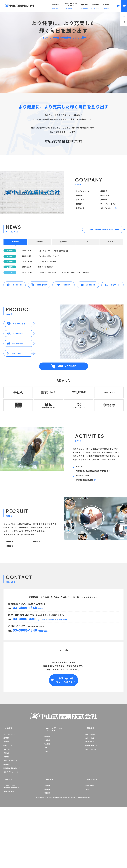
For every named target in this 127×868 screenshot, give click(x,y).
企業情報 (6, 778)
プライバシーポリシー (111, 212)
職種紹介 (38, 589)
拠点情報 (105, 205)
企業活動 (81, 506)
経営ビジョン (107, 199)
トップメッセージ (85, 192)
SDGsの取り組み (84, 519)
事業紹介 (81, 212)
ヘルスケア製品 (90, 784)
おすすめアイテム (91, 799)
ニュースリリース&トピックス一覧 (103, 241)
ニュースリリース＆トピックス (51, 778)
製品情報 (47, 791)
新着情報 (47, 784)
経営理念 (105, 192)
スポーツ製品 (90, 788)
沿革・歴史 (82, 205)
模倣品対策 (82, 218)
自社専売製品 (90, 791)
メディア (47, 799)
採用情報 (11, 589)
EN (124, 22)
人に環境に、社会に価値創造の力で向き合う (96, 513)
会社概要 (81, 199)
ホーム (87, 838)
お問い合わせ (90, 828)
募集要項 (11, 595)
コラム (47, 795)
